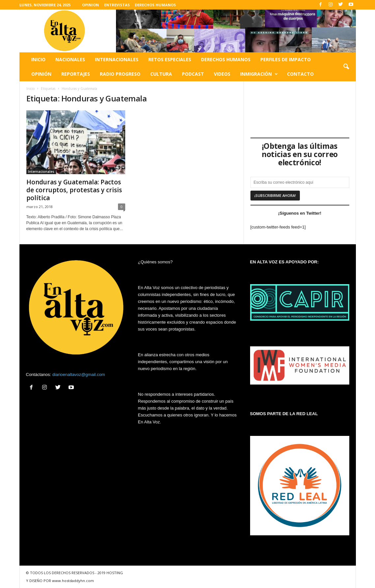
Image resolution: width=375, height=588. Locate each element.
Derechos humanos (226, 59)
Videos (222, 74)
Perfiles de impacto (286, 59)
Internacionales (117, 59)
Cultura (161, 74)
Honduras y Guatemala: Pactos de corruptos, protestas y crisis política (74, 190)
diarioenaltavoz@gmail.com (79, 374)
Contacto (300, 74)
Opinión (41, 74)
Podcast (193, 74)
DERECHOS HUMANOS (155, 5)
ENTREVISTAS (117, 5)
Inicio (38, 59)
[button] (346, 67)
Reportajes (76, 74)
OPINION (90, 5)
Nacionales (70, 59)
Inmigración (259, 74)
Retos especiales (170, 59)
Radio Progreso (120, 74)
